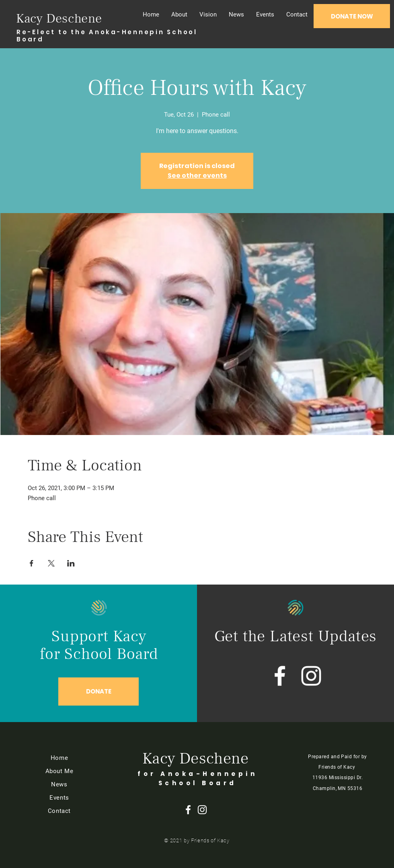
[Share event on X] (51, 563)
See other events (197, 175)
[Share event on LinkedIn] (71, 563)
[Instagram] (311, 676)
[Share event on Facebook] (32, 563)
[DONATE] (98, 692)
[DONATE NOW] (352, 16)
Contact (59, 811)
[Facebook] (280, 676)
